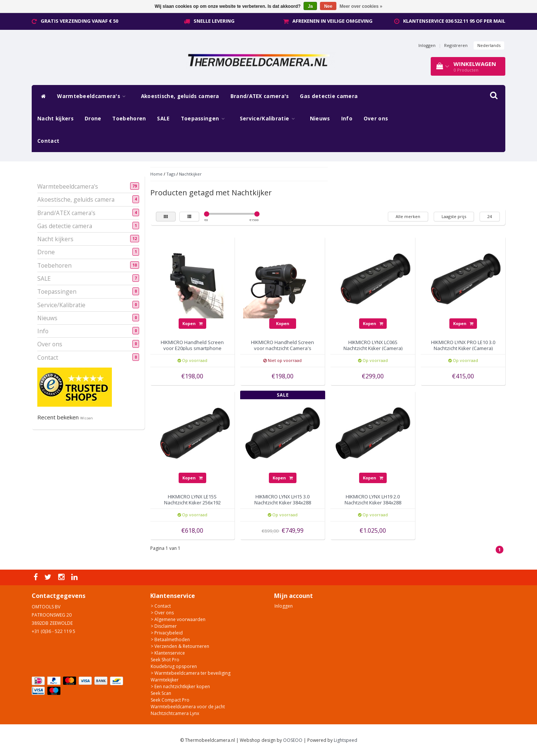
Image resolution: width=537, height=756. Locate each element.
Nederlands (489, 45)
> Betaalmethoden (170, 640)
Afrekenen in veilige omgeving (332, 21)
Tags (171, 174)
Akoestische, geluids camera (180, 96)
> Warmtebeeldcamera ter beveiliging (191, 673)
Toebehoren (129, 119)
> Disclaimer (164, 626)
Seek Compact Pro (170, 700)
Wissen (87, 418)
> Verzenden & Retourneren (180, 646)
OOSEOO (293, 740)
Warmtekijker (165, 680)
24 (490, 216)
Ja (310, 6)
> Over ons (162, 613)
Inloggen (427, 45)
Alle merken (408, 216)
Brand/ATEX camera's (260, 96)
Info (347, 119)
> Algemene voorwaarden (178, 619)
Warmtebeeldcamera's (93, 96)
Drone (93, 119)
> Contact (161, 606)
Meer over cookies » (361, 6)
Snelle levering (214, 21)
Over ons (376, 119)
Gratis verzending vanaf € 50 (79, 21)
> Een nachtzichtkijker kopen (180, 686)
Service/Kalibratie (269, 119)
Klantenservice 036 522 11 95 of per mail (454, 21)
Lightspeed (346, 740)
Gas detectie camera (329, 96)
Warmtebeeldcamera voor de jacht (188, 707)
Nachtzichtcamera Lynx (175, 713)
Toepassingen (205, 119)
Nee (328, 6)
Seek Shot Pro (165, 660)
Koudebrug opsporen (174, 666)
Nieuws (320, 119)
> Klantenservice (168, 653)
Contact (48, 141)
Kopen (192, 323)
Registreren (456, 45)
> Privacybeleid (167, 633)
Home (156, 174)
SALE (163, 119)
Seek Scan (161, 693)
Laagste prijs (454, 216)
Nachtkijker (190, 174)
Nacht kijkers (55, 119)
